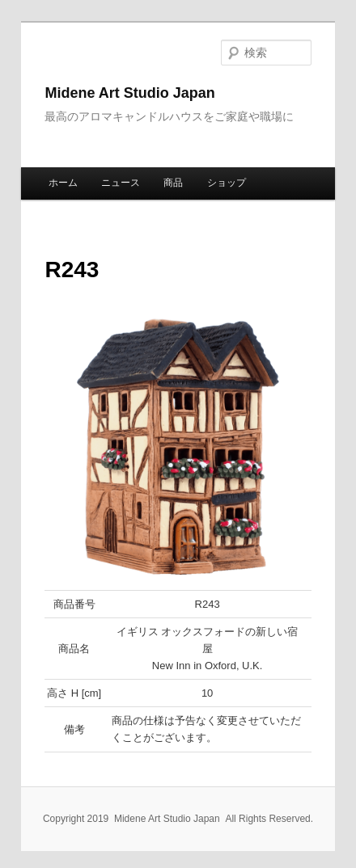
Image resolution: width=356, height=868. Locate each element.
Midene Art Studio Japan (129, 93)
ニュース (121, 183)
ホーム (63, 183)
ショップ (227, 183)
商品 (173, 183)
